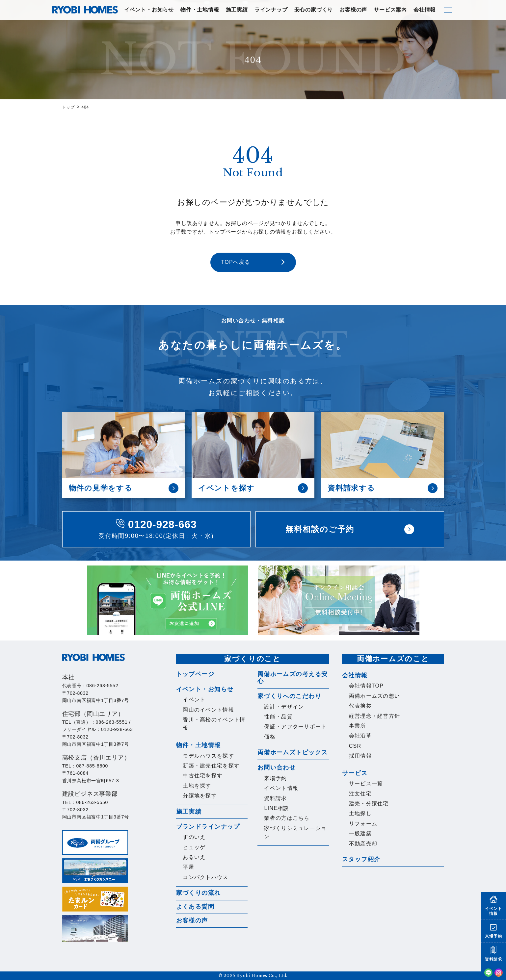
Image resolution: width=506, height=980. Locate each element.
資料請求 (275, 798)
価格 (270, 737)
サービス (355, 773)
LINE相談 (276, 808)
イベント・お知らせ (149, 10)
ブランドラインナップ (208, 827)
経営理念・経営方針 (375, 716)
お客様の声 (353, 10)
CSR (355, 746)
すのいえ (194, 837)
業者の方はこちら (287, 818)
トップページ (195, 674)
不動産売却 (363, 844)
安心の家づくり (314, 10)
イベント (194, 700)
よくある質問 (195, 907)
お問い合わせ (277, 767)
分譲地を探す (200, 796)
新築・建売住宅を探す (211, 766)
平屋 (188, 867)
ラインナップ (271, 10)
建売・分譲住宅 (369, 804)
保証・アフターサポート (295, 727)
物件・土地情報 (200, 10)
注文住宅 (360, 794)
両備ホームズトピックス (293, 752)
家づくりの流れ (199, 893)
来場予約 (275, 778)
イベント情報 (281, 788)
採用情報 (360, 756)
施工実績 (237, 10)
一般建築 (360, 833)
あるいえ (194, 857)
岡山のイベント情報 (208, 710)
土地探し (360, 813)
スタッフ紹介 (361, 859)
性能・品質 (278, 717)
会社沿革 (360, 736)
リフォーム (363, 824)
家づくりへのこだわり (289, 696)
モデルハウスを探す (208, 756)
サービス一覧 (366, 783)
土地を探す (197, 786)
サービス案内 (390, 10)
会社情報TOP (366, 686)
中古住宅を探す (203, 776)
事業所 (358, 726)
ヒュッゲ (194, 847)
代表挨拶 (360, 706)
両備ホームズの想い (375, 696)
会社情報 (425, 10)
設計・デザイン (284, 707)
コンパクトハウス (205, 877)
